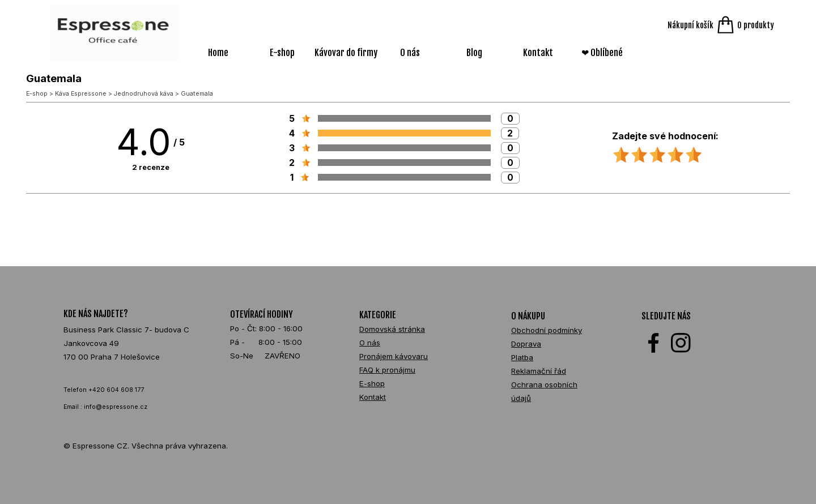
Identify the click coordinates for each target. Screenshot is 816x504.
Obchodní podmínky (547, 330)
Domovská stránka (392, 329)
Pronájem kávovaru (394, 356)
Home (218, 53)
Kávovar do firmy (346, 53)
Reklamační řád (539, 371)
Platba (522, 357)
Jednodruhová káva (144, 94)
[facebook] (654, 343)
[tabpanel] (129, 349)
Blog (474, 53)
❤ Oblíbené (602, 53)
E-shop (282, 53)
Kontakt (538, 53)
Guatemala (197, 94)
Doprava (526, 344)
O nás (410, 53)
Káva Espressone (81, 94)
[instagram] (681, 343)
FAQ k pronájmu (387, 370)
